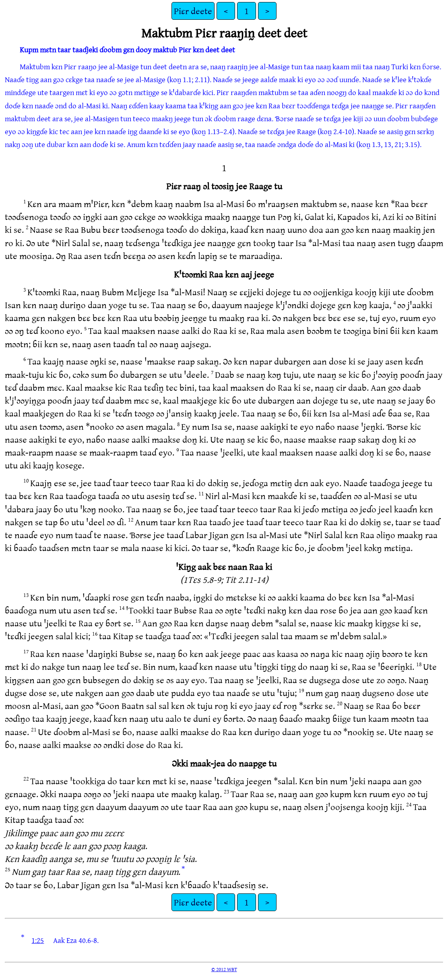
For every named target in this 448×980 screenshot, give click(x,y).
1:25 (38, 940)
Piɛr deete (193, 11)
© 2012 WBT (224, 969)
